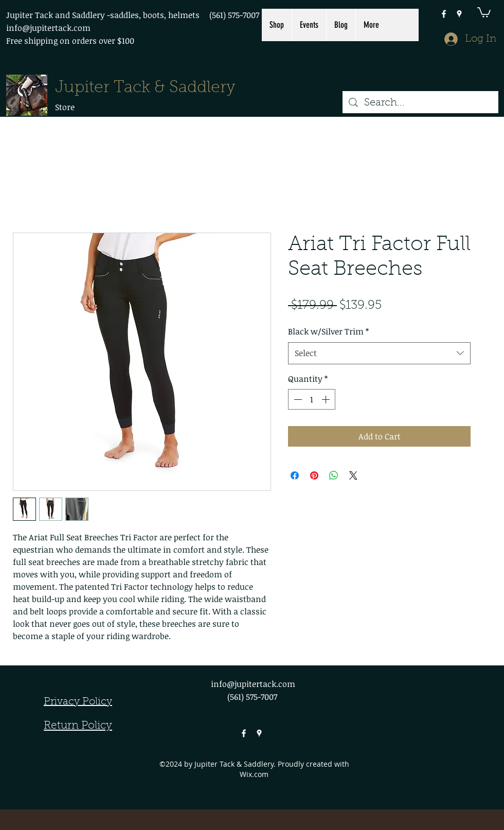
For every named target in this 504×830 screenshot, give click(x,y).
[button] (484, 12)
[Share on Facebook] (295, 475)
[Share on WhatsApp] (334, 475)
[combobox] (379, 353)
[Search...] (420, 103)
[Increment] (327, 399)
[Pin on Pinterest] (314, 475)
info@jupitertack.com (48, 28)
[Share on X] (353, 475)
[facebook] (444, 14)
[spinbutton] (312, 399)
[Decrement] (297, 399)
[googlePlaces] (459, 14)
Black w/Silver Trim (328, 331)
